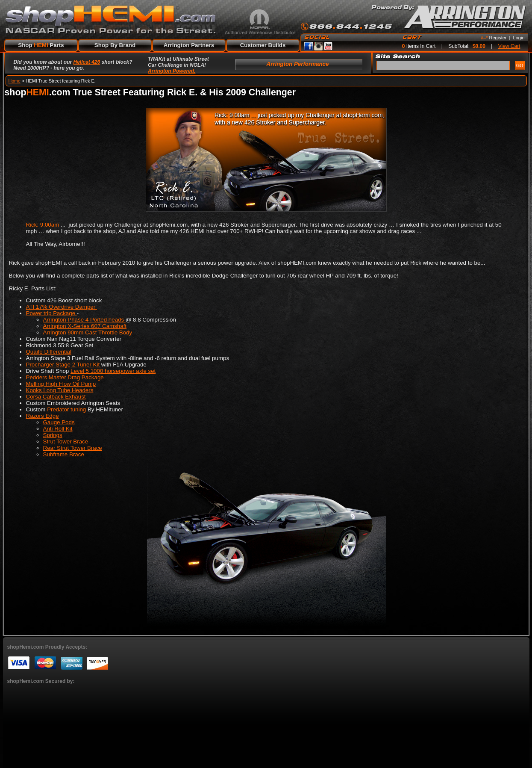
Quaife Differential (49, 352)
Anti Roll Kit (58, 429)
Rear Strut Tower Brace (73, 448)
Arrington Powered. (172, 71)
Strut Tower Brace (66, 442)
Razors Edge (43, 416)
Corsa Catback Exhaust (56, 397)
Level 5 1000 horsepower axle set (113, 371)
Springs (53, 435)
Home (15, 81)
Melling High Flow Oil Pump (61, 384)
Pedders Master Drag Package (65, 377)
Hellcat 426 (87, 62)
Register (498, 38)
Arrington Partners (189, 45)
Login (519, 38)
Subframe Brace (64, 454)
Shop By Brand (115, 45)
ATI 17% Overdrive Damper (62, 307)
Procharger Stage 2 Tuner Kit (64, 365)
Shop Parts (41, 45)
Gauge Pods (59, 422)
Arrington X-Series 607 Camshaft (85, 326)
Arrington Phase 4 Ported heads (84, 320)
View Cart (509, 46)
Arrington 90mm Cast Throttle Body (88, 332)
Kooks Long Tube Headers (60, 390)
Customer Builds (263, 45)
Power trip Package (51, 313)
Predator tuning (67, 409)
